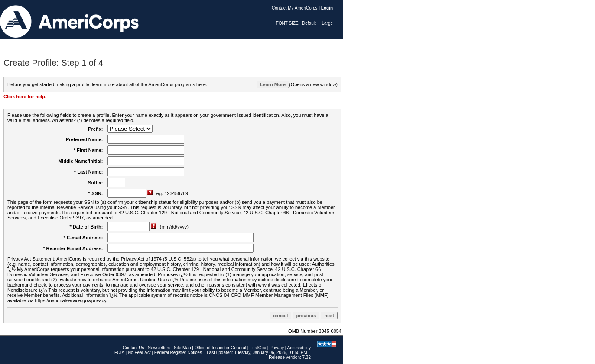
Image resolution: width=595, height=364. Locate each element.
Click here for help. (25, 97)
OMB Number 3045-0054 (315, 331)
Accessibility (299, 348)
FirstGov (258, 348)
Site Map (182, 348)
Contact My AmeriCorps (295, 8)
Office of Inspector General (220, 348)
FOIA (119, 353)
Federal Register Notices (178, 353)
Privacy (277, 348)
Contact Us (133, 348)
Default (309, 23)
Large (327, 23)
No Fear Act (139, 353)
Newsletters (159, 348)
